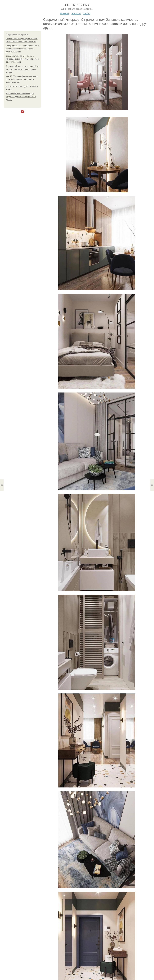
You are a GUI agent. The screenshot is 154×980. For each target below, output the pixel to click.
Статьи (87, 13)
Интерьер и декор (77, 5)
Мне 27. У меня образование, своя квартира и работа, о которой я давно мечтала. (22, 79)
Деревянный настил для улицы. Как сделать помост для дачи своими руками (22, 69)
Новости (76, 13)
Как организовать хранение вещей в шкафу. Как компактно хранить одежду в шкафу (22, 49)
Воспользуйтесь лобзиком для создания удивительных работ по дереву (21, 97)
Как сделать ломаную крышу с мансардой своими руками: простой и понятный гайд (22, 59)
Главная (65, 13)
